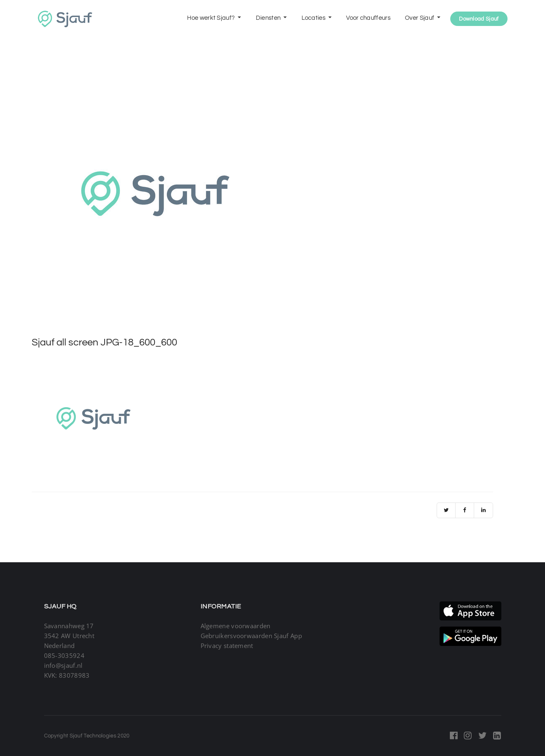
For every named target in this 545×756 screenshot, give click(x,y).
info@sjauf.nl (63, 665)
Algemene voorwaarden (236, 626)
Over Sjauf (420, 18)
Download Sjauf (479, 19)
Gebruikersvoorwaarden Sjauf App (251, 636)
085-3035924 (64, 655)
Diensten (269, 18)
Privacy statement (227, 646)
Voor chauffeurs (368, 18)
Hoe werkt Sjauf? (212, 18)
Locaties (314, 18)
